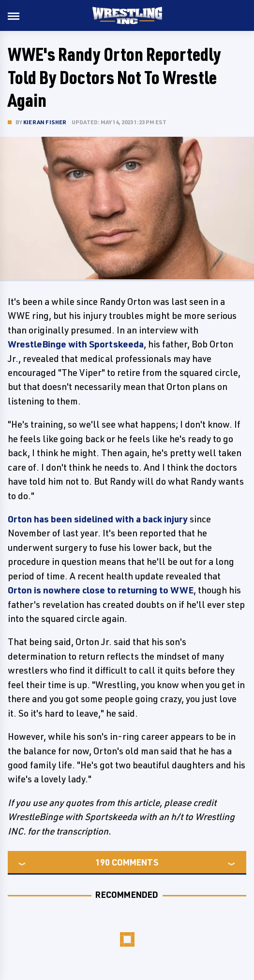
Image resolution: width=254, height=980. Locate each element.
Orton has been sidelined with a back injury (98, 519)
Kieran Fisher (45, 122)
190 (103, 862)
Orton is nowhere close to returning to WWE (101, 590)
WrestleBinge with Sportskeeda (76, 344)
